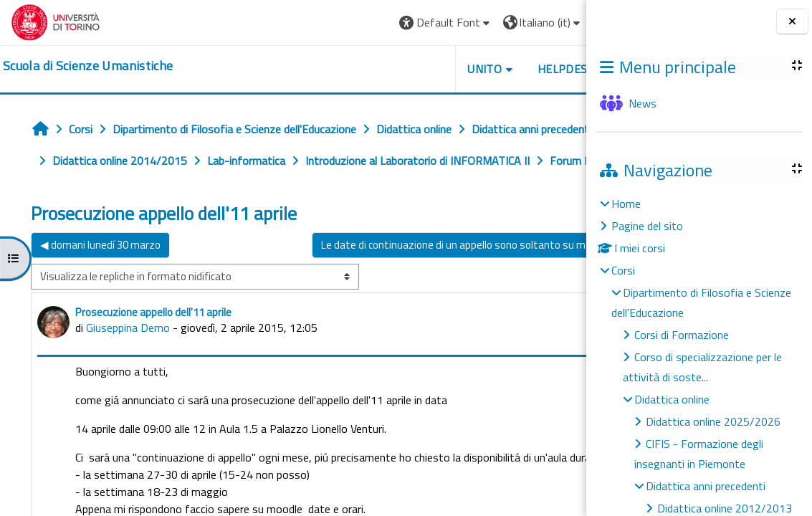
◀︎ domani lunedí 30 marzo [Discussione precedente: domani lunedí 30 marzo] (100, 276)
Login (551, 22)
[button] (379, 23)
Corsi (623, 270)
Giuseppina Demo (128, 359)
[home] (88, 66)
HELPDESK (500, 69)
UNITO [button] (419, 69)
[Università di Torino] (56, 21)
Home (626, 204)
